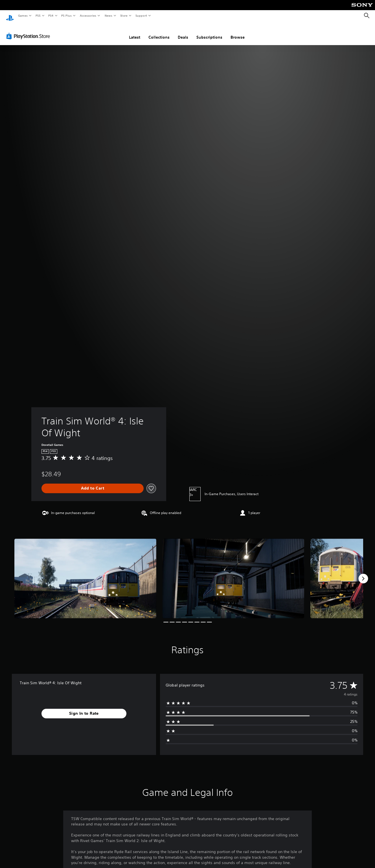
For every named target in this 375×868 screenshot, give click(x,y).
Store (124, 15)
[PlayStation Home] (10, 16)
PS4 (51, 15)
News (108, 15)
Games (23, 15)
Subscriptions (209, 32)
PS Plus (67, 15)
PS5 (38, 15)
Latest (135, 32)
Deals (183, 32)
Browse (238, 32)
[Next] (363, 573)
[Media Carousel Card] (85, 573)
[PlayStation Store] (29, 31)
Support (141, 15)
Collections (159, 32)
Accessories (88, 15)
